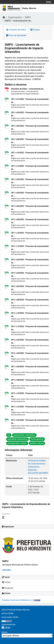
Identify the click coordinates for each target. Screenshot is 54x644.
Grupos (35, 30)
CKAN (6, 627)
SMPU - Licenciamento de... (18, 21)
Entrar (49, 2)
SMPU (28, 17)
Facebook (8, 588)
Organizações (15, 17)
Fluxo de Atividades (16, 35)
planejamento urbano (17, 443)
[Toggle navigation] (50, 8)
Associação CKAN (10, 617)
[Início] (4, 17)
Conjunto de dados (16, 30)
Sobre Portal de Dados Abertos (16, 610)
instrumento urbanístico (24, 435)
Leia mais (6, 570)
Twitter (6, 582)
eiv (9, 435)
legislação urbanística (17, 439)
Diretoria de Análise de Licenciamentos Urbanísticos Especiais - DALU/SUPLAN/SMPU (38, 467)
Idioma (4, 632)
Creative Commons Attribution (16, 600)
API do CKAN (7, 613)
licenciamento (37, 439)
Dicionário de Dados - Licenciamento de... (28, 89)
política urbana (37, 443)
